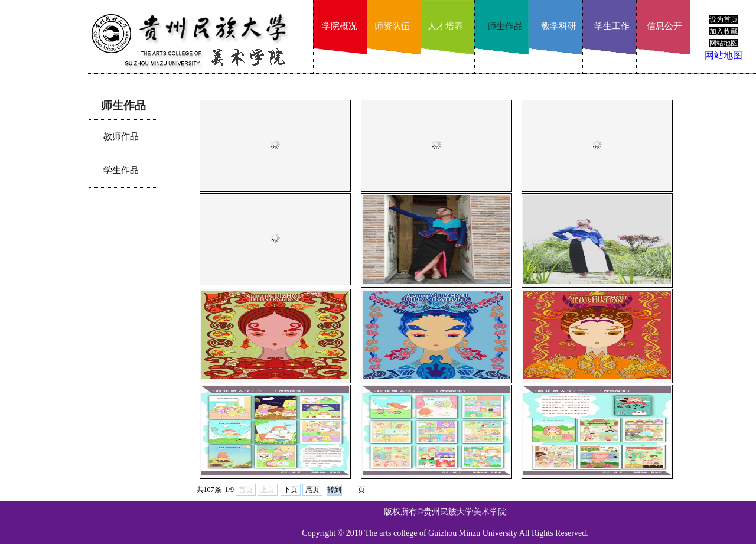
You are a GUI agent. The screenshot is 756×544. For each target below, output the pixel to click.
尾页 (312, 490)
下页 (291, 490)
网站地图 (724, 55)
